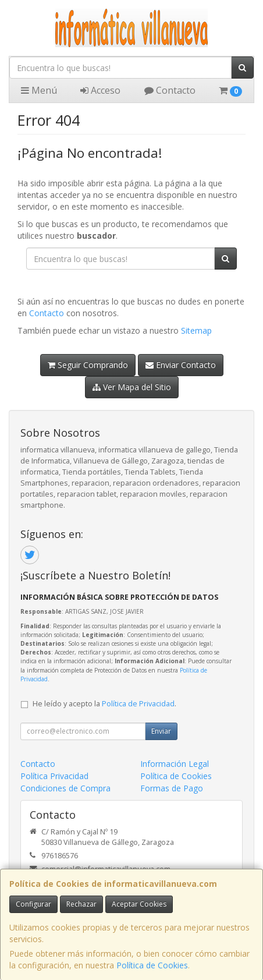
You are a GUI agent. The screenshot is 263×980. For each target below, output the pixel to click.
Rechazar (81, 904)
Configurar (33, 904)
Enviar (161, 731)
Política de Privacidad (138, 704)
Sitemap (196, 330)
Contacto (170, 90)
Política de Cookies (152, 965)
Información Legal (175, 764)
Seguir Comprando (88, 365)
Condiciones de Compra (65, 788)
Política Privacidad (54, 776)
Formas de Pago (172, 788)
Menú (39, 90)
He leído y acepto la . (104, 704)
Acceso (100, 90)
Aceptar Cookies (139, 904)
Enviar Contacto (181, 365)
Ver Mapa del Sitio (132, 387)
